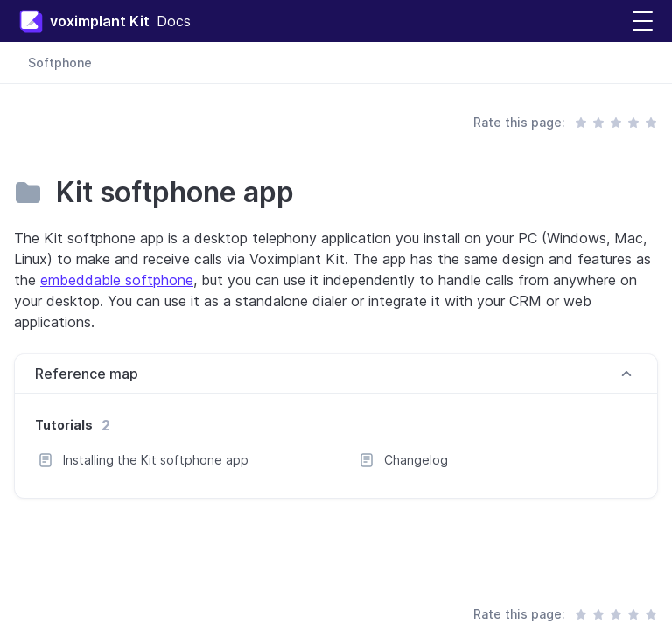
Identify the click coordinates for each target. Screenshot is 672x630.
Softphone (60, 63)
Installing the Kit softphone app (156, 460)
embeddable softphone (117, 280)
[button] (643, 21)
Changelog (416, 460)
